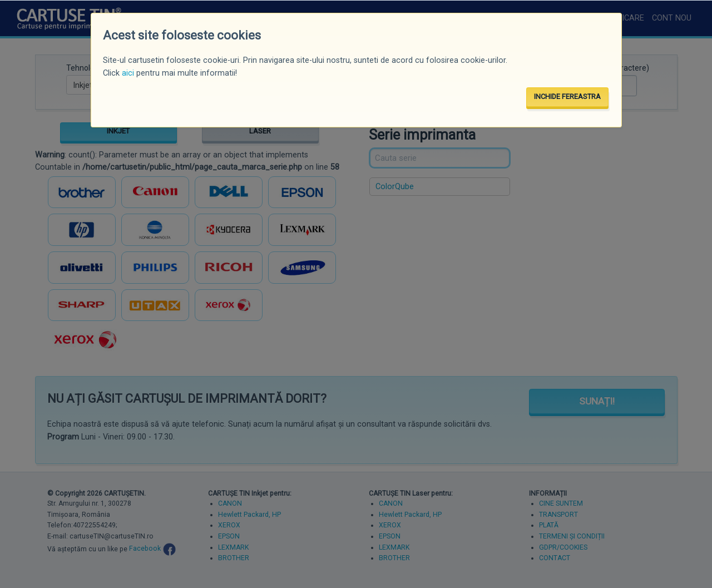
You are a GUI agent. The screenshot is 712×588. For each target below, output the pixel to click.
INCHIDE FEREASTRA (567, 97)
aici (128, 73)
